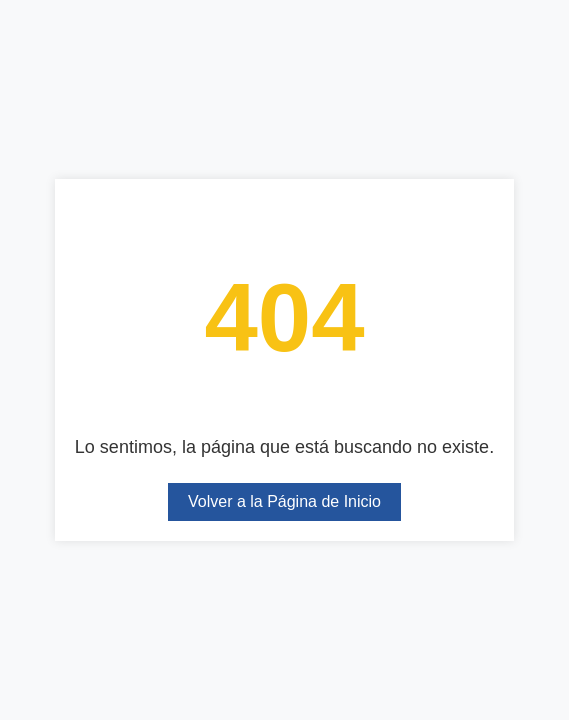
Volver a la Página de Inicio (284, 501)
